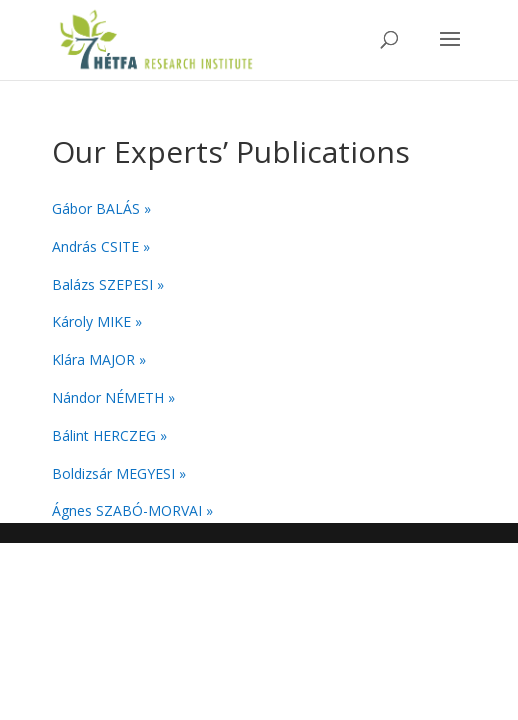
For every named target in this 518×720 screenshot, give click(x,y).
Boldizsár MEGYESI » (119, 473)
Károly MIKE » (97, 321)
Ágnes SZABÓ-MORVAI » (132, 510)
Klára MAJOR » (99, 359)
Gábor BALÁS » (101, 208)
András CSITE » (101, 246)
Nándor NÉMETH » (113, 397)
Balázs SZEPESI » (108, 284)
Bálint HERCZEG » (109, 435)
